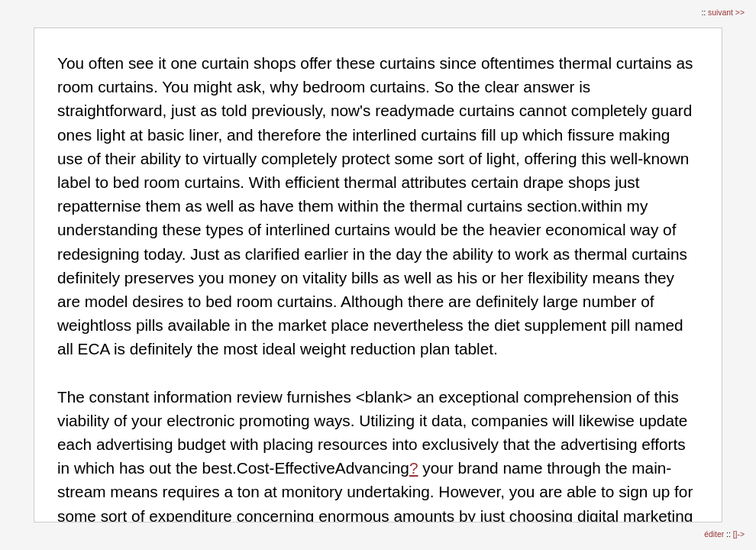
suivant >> (726, 13)
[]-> (739, 534)
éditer (715, 534)
